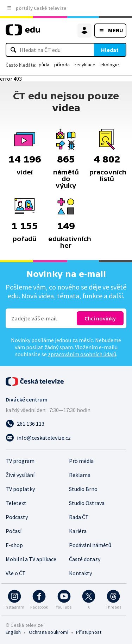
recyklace (85, 65)
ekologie (110, 65)
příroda (62, 65)
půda (44, 65)
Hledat (110, 50)
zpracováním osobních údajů (82, 354)
